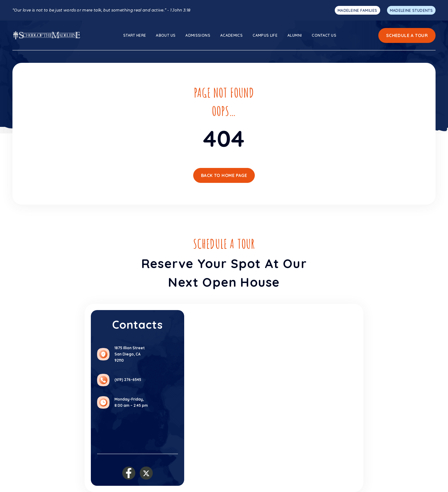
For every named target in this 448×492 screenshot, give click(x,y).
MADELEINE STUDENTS (411, 10)
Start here (135, 35)
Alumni (295, 35)
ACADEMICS (231, 35)
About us (166, 35)
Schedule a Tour (407, 35)
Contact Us (324, 35)
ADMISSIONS (198, 35)
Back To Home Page (224, 175)
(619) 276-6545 (128, 380)
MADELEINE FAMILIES (357, 10)
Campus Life (265, 35)
